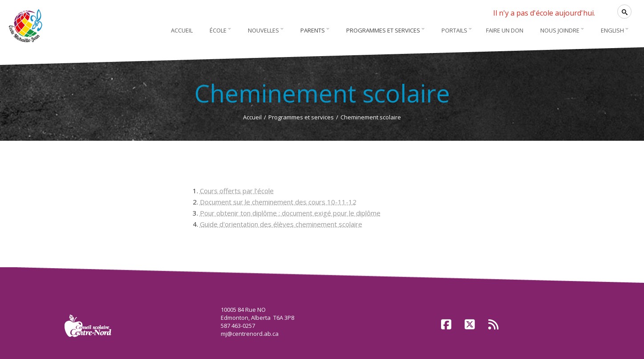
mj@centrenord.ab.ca (250, 334)
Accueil (252, 117)
